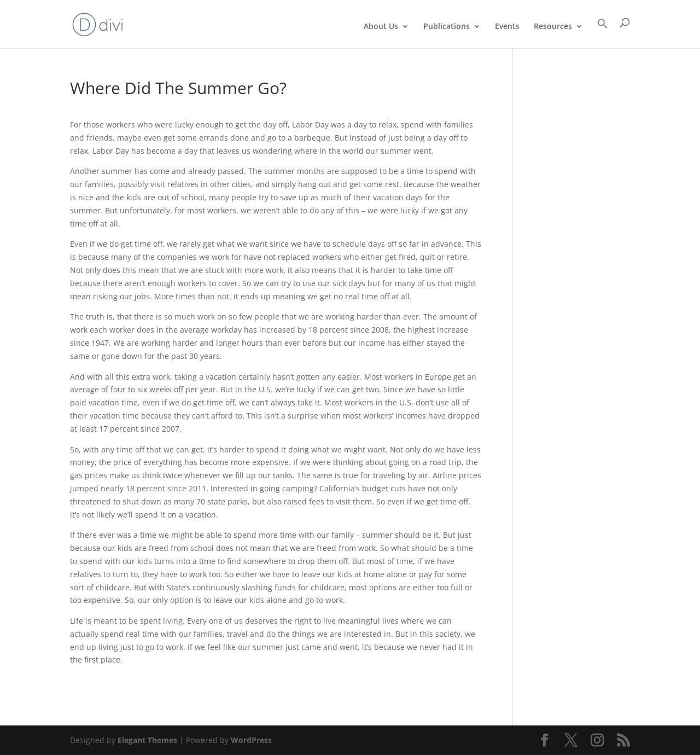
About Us (381, 27)
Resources (553, 27)
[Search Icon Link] (603, 33)
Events (507, 27)
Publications (447, 27)
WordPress (251, 740)
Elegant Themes (147, 740)
